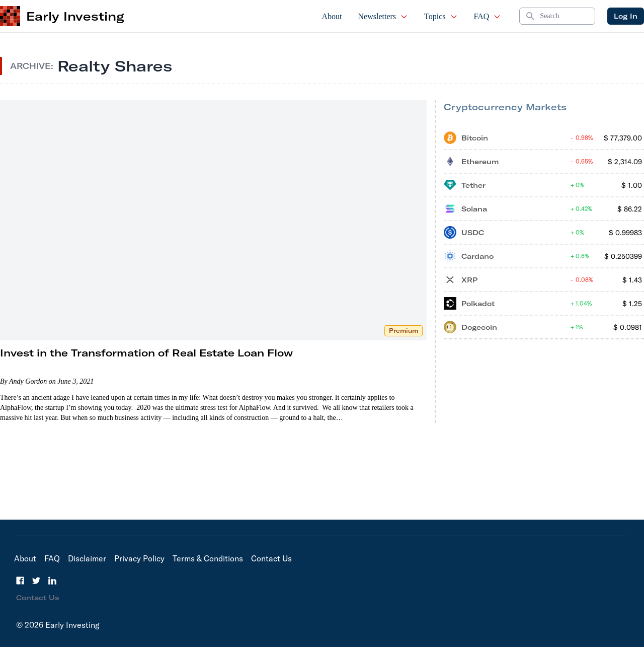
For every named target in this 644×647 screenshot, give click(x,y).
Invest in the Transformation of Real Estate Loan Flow (146, 353)
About (332, 16)
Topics (441, 16)
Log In (626, 16)
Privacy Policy (139, 558)
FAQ (488, 16)
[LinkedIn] (52, 581)
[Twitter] (36, 581)
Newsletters (383, 16)
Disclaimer (87, 558)
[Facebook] (20, 581)
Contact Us (271, 558)
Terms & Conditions (208, 558)
